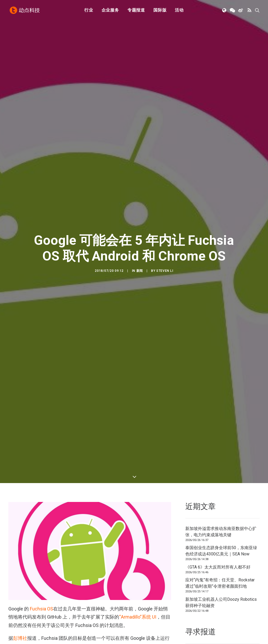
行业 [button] (89, 11)
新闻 (140, 261)
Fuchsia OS (41, 589)
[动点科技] (25, 11)
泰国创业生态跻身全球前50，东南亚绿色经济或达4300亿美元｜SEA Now (221, 532)
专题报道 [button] (136, 11)
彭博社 (20, 619)
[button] (225, 11)
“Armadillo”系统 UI (138, 598)
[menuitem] (89, 11)
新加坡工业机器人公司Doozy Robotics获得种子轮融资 (221, 583)
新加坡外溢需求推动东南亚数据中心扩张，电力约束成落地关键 (221, 512)
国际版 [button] (160, 11)
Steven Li (165, 261)
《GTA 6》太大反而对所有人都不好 (218, 548)
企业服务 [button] (110, 11)
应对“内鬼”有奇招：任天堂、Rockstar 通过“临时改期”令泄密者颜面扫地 (220, 564)
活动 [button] (179, 11)
